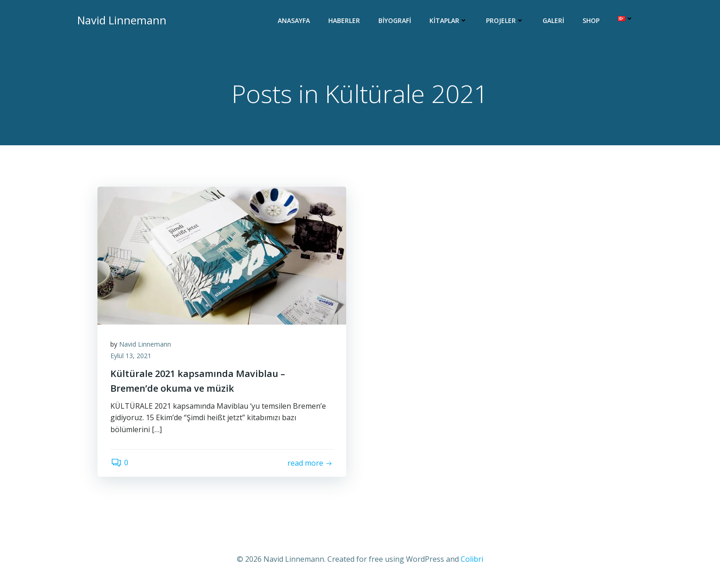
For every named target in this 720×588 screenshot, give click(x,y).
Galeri (554, 21)
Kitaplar (449, 21)
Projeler (506, 21)
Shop (591, 21)
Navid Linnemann (146, 345)
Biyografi (395, 21)
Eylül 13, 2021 (132, 357)
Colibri (472, 560)
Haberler (345, 21)
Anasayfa (294, 21)
